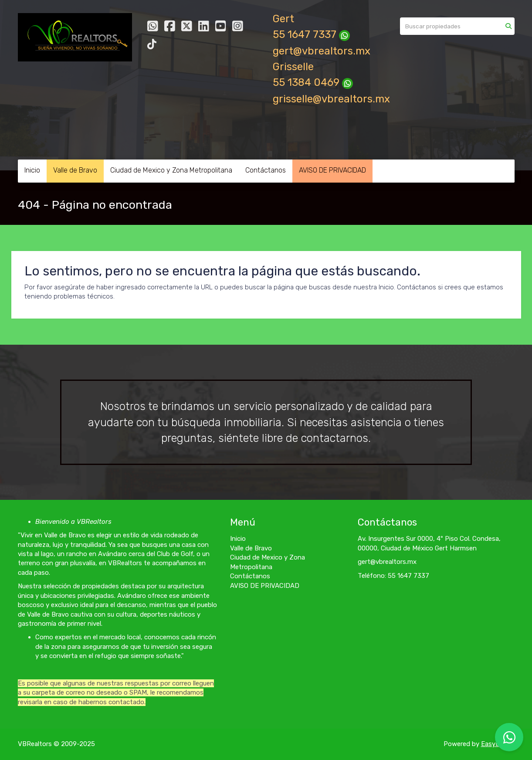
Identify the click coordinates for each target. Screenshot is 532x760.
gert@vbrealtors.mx (322, 51)
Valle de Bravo (75, 170)
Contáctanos (266, 170)
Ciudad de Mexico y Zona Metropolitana (171, 170)
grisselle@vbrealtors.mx (331, 99)
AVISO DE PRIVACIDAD (332, 170)
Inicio (32, 170)
